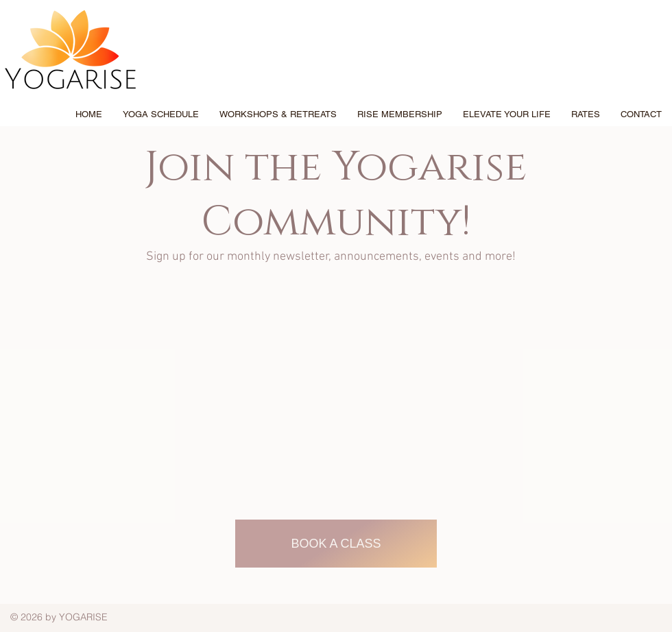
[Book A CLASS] (336, 544)
